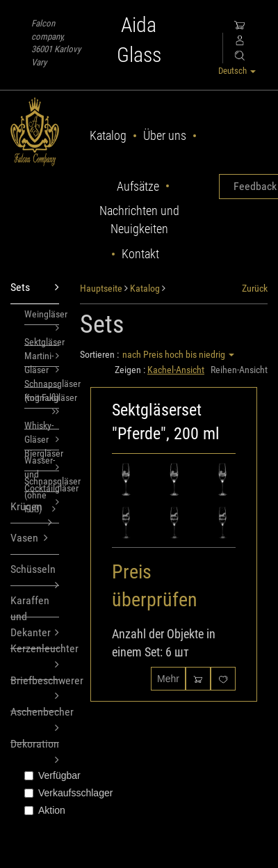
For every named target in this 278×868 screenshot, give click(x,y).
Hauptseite (101, 288)
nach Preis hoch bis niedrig (178, 354)
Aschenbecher (35, 708)
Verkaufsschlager (42, 793)
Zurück (255, 288)
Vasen (29, 538)
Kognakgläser (42, 400)
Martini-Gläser (42, 358)
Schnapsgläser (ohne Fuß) (42, 484)
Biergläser (42, 449)
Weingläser (42, 317)
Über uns (165, 135)
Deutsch (237, 71)
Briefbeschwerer (35, 677)
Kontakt (140, 254)
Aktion (42, 810)
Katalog (108, 135)
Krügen (31, 512)
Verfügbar (42, 775)
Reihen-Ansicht (239, 370)
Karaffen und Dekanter (35, 606)
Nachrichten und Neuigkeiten (139, 220)
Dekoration (35, 740)
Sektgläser (42, 341)
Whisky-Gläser (42, 425)
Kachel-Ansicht (176, 370)
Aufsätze (138, 186)
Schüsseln (35, 574)
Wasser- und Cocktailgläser (42, 463)
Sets (35, 288)
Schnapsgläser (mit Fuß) (42, 383)
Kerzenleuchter (35, 645)
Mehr (168, 679)
